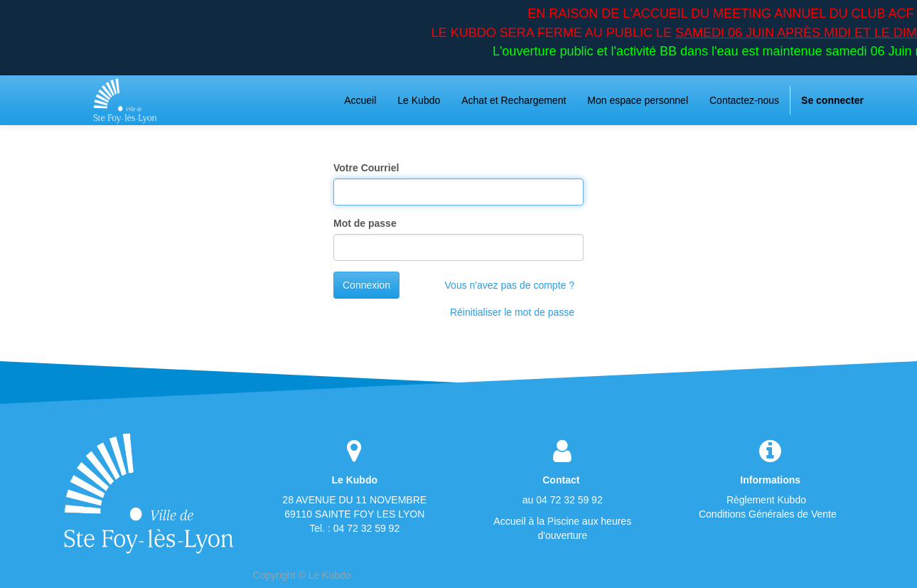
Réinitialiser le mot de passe (512, 312)
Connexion (366, 285)
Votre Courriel (366, 168)
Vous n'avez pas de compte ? (510, 285)
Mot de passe (365, 223)
